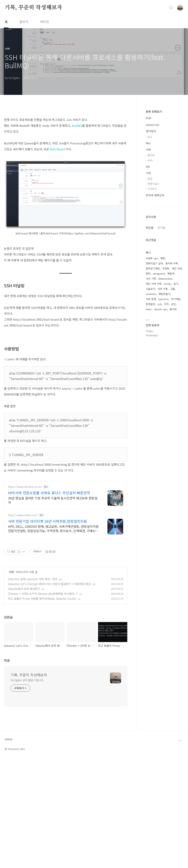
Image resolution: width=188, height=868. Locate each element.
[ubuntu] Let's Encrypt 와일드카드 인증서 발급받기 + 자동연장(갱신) (50, 694)
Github (9, 849)
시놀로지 (150, 289)
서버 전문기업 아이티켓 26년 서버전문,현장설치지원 (48, 631)
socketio (151, 294)
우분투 (166, 268)
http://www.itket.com (23, 625)
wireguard (159, 273)
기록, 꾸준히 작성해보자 (33, 8)
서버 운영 (151, 299)
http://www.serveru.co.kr (25, 596)
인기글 (161, 228)
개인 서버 (177, 268)
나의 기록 (151, 279)
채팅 (163, 258)
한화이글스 (153, 184)
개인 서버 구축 (154, 284)
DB (148, 167)
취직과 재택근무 (155, 195)
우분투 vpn (152, 258)
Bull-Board (57, 204)
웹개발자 (150, 304)
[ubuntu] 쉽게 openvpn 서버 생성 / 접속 (33, 689)
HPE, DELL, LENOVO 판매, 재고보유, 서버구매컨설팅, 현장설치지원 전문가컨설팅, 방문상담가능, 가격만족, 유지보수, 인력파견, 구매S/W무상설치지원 (53, 638)
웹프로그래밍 (153, 268)
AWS (150, 160)
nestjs (167, 284)
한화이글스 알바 (154, 263)
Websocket (165, 279)
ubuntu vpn (161, 309)
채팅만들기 (164, 294)
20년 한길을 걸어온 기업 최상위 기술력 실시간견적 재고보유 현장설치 (53, 610)
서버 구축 (163, 289)
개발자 (171, 273)
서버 (11, 682)
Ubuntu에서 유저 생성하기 (24, 698)
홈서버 (151, 155)
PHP (149, 118)
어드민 (44, 22)
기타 (148, 173)
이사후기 (152, 189)
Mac (148, 143)
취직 (166, 304)
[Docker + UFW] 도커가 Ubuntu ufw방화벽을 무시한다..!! (43, 703)
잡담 (150, 179)
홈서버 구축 (172, 263)
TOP (180, 851)
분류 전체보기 (154, 112)
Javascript (153, 125)
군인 (173, 304)
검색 (171, 8)
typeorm (163, 299)
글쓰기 (24, 22)
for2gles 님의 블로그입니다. (27, 790)
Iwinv (149, 309)
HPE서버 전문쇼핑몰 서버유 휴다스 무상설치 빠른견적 (49, 602)
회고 (150, 137)
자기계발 (176, 299)
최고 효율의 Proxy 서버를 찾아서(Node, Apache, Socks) (42, 708)
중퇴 (148, 273)
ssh (160, 304)
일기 (176, 284)
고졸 (172, 289)
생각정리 (151, 131)
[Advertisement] (66, 140)
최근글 (150, 228)
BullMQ (77, 180)
